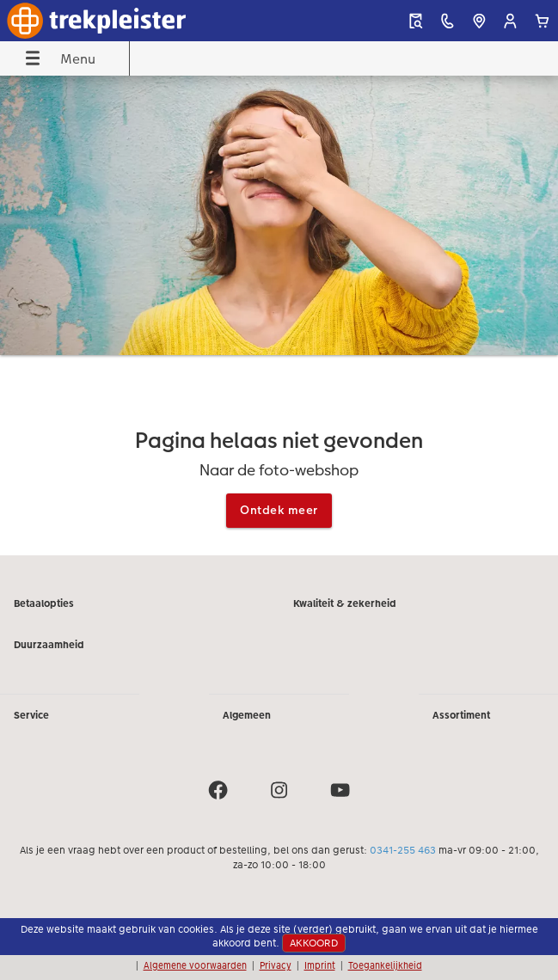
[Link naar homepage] (107, 21)
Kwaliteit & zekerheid (345, 603)
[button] (510, 21)
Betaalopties (44, 603)
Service (31, 715)
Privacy (276, 965)
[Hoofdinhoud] (279, 315)
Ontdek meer (279, 510)
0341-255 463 (403, 850)
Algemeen (247, 715)
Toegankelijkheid (385, 965)
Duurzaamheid (49, 645)
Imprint (320, 965)
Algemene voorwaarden (195, 965)
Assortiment (461, 715)
